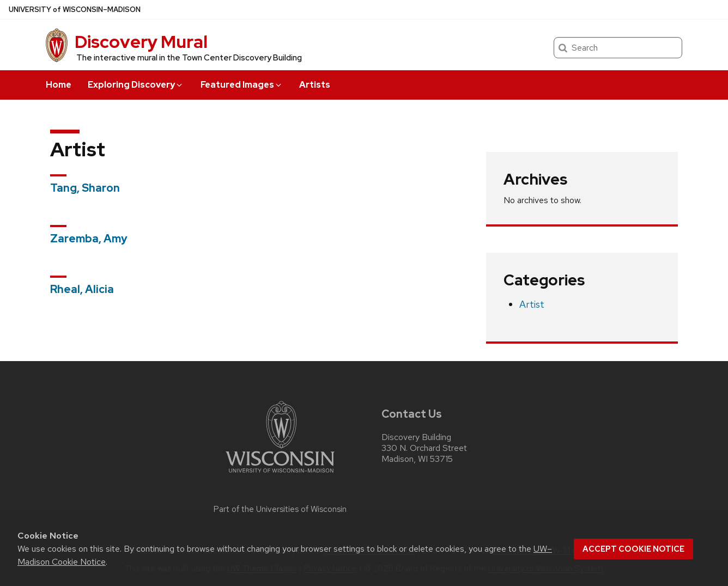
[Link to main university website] (280, 475)
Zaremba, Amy (89, 239)
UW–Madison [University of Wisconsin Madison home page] (75, 10)
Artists (315, 85)
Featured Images (242, 85)
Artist (532, 304)
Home (59, 85)
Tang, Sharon (85, 188)
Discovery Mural (141, 42)
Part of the (280, 509)
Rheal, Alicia (82, 289)
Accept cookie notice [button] (633, 549)
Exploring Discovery (136, 85)
